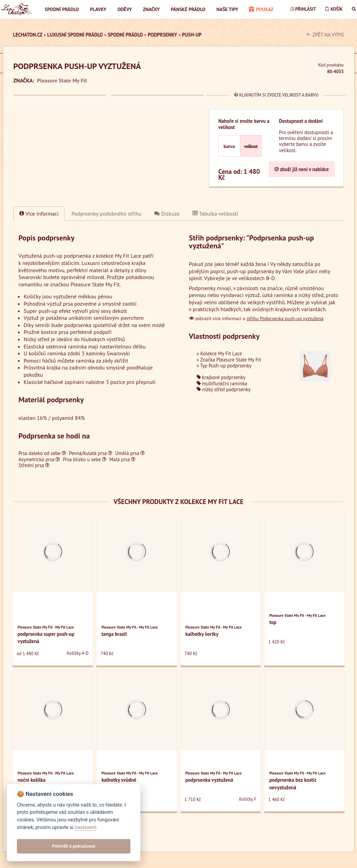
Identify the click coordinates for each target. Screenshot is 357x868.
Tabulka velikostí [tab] (215, 214)
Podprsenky (162, 35)
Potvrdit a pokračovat (74, 846)
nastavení (86, 827)
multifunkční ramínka (222, 383)
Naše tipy (227, 9)
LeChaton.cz (28, 35)
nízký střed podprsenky (224, 389)
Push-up (192, 35)
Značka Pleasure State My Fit (231, 360)
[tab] (106, 214)
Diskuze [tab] (167, 214)
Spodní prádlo (62, 9)
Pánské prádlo (188, 9)
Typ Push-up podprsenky (226, 366)
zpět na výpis (325, 35)
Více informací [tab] (39, 214)
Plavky (98, 9)
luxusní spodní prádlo (75, 35)
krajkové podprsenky (221, 377)
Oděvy (125, 9)
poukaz (261, 10)
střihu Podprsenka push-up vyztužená (285, 318)
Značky (151, 9)
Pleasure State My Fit (62, 80)
